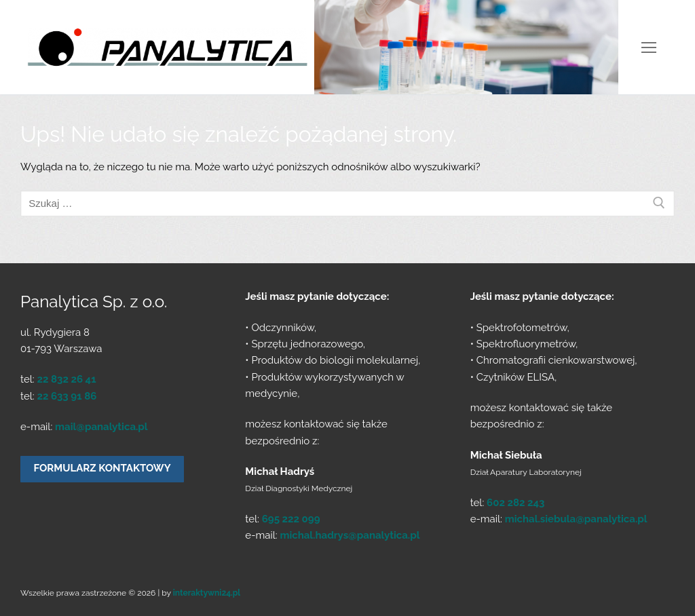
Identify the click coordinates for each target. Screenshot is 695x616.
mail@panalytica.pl (101, 427)
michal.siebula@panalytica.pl (576, 519)
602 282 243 (515, 503)
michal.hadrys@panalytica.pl (350, 535)
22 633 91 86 (67, 396)
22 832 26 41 (66, 379)
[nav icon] (649, 47)
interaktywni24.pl (207, 593)
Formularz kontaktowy (102, 468)
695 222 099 (291, 519)
